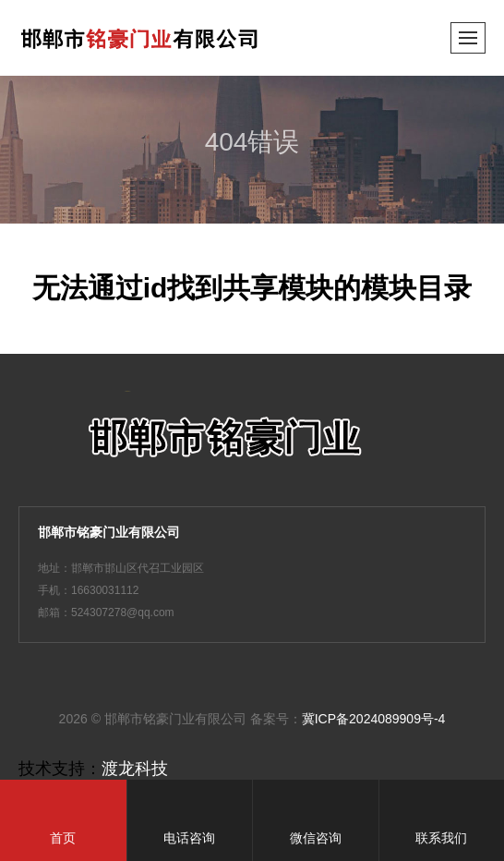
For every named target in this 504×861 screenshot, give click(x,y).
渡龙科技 (135, 769)
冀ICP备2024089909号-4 (374, 719)
